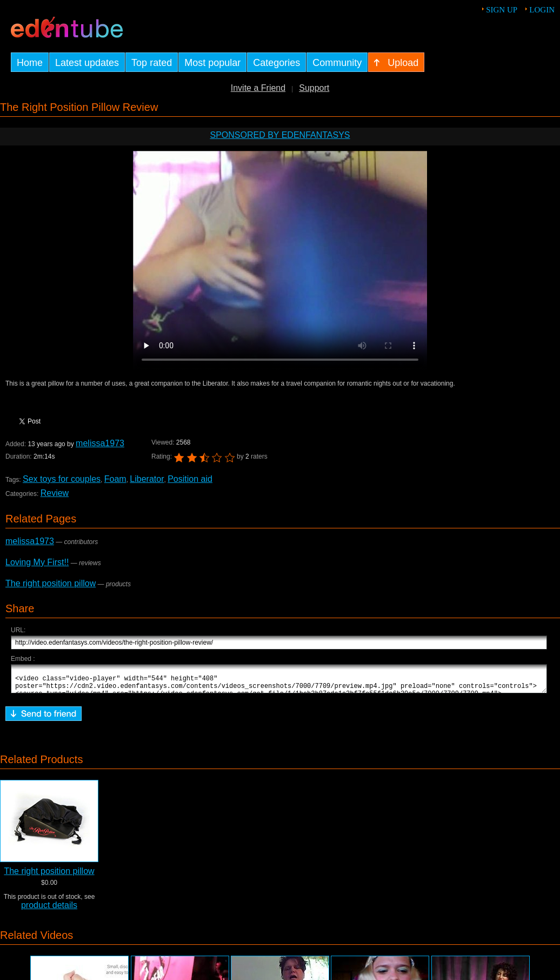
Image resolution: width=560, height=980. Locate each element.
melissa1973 (100, 443)
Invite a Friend (258, 88)
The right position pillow (51, 583)
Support (314, 88)
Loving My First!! (37, 562)
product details (49, 910)
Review (55, 493)
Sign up (502, 10)
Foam (115, 479)
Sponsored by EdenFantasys (280, 135)
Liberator (147, 479)
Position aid (190, 479)
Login (542, 10)
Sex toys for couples (62, 479)
